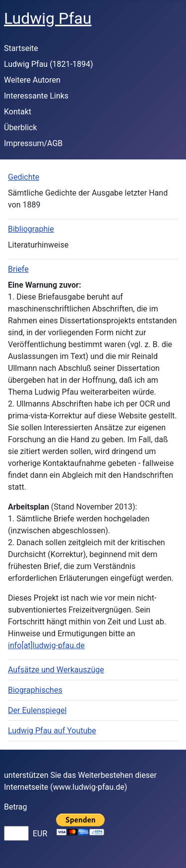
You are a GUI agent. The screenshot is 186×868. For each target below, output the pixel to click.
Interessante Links (36, 96)
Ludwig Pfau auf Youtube (52, 731)
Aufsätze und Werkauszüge (56, 670)
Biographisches (35, 690)
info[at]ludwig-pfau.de (46, 645)
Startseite (21, 48)
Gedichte (24, 177)
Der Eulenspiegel (37, 710)
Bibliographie (31, 229)
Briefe (18, 269)
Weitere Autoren (32, 80)
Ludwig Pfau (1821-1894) (49, 64)
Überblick (21, 128)
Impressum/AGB (33, 143)
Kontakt (18, 112)
